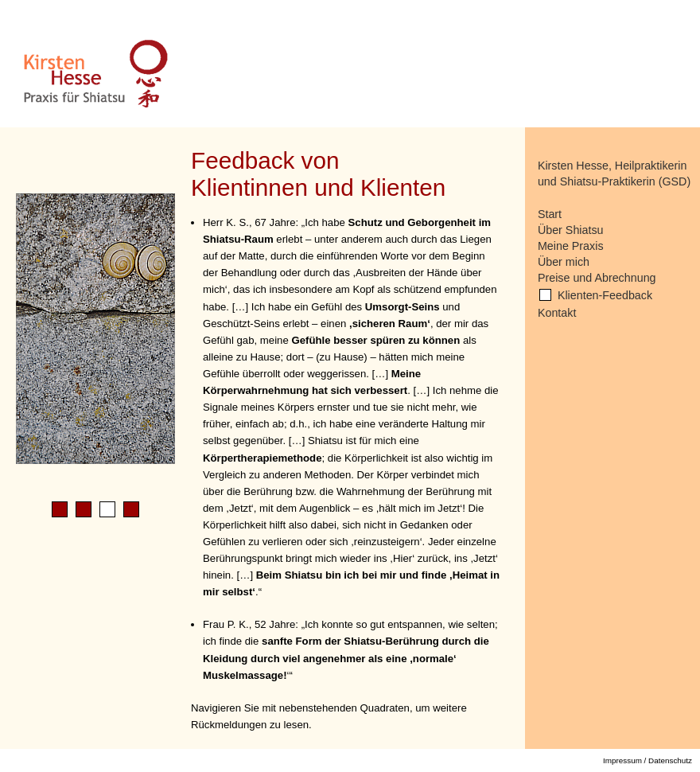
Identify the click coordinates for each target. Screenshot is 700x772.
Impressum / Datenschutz (647, 760)
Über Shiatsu (571, 230)
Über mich (564, 262)
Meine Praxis (571, 246)
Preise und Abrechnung (597, 278)
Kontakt (557, 313)
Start (550, 214)
